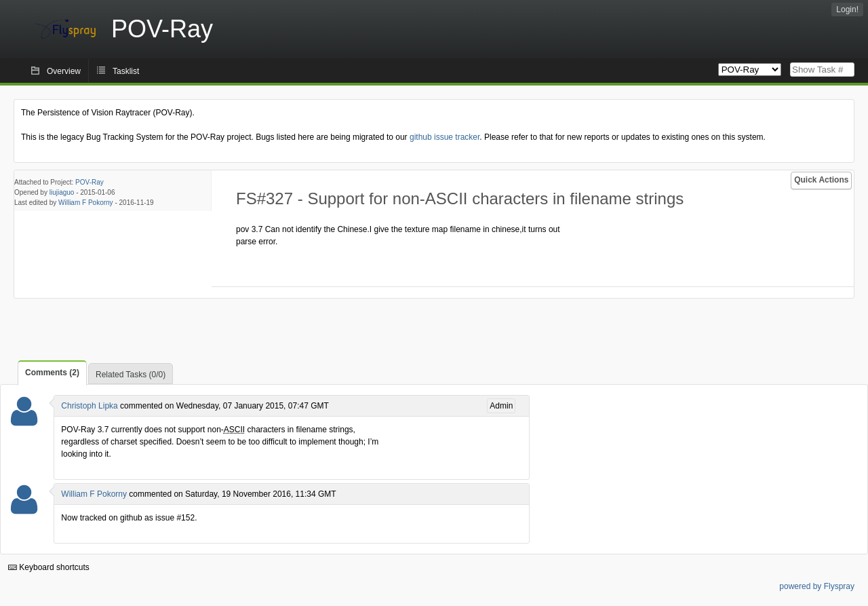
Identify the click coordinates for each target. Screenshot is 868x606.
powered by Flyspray (817, 586)
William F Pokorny (86, 203)
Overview (64, 71)
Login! (847, 10)
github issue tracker (445, 137)
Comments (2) (52, 373)
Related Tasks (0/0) (131, 375)
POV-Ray (90, 182)
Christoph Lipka (89, 406)
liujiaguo (62, 192)
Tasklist (126, 71)
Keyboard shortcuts (49, 567)
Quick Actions (821, 180)
